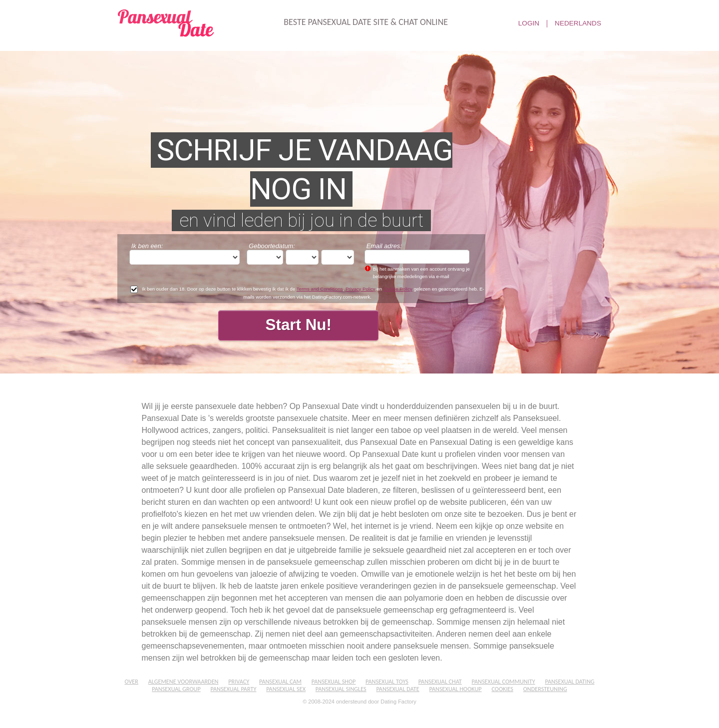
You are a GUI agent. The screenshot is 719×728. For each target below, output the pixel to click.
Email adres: (384, 246)
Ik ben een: (147, 246)
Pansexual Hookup (456, 689)
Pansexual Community (504, 681)
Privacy (239, 681)
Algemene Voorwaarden (183, 681)
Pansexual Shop (334, 681)
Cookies (502, 689)
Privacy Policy (360, 289)
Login (529, 23)
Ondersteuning (545, 689)
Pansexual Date (397, 689)
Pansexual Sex (286, 689)
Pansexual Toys (387, 681)
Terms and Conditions (320, 289)
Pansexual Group (176, 689)
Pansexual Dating (569, 681)
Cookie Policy (398, 289)
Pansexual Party (234, 689)
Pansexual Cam (280, 681)
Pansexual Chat (440, 681)
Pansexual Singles (341, 689)
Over (131, 681)
